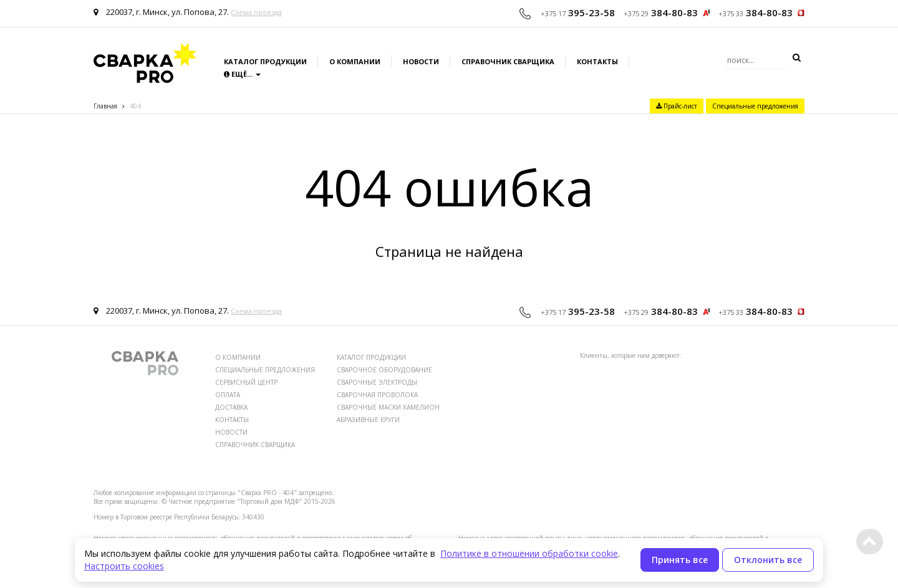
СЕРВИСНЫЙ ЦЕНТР (246, 382)
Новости (421, 61)
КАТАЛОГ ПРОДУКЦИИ (371, 357)
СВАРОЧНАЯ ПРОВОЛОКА (377, 395)
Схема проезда (256, 12)
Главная (105, 106)
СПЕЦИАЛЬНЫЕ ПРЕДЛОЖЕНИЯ (265, 370)
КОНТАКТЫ (232, 420)
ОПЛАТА (228, 395)
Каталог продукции (265, 61)
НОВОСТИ (231, 432)
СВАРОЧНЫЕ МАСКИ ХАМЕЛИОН (388, 407)
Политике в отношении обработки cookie (529, 553)
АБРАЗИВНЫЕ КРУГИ (368, 420)
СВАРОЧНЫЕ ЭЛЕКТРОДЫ (377, 382)
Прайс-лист (677, 106)
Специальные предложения (755, 106)
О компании (355, 61)
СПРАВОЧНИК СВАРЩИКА (255, 445)
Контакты (597, 61)
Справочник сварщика (508, 61)
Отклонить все (768, 560)
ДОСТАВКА (231, 407)
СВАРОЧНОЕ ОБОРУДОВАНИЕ (384, 370)
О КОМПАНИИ (238, 357)
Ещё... (242, 74)
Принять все (680, 560)
